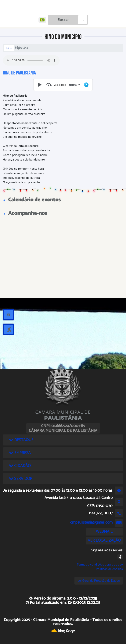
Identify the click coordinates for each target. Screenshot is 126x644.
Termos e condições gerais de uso (100, 564)
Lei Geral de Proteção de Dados (99, 581)
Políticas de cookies (109, 569)
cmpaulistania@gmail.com (91, 522)
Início (9, 48)
